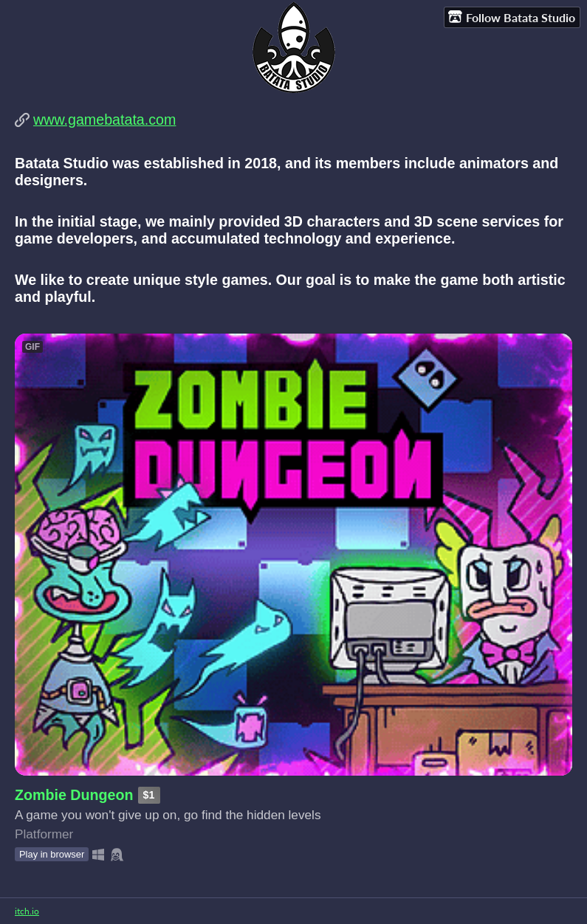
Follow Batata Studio (512, 17)
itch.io (27, 911)
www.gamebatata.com (104, 120)
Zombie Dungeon (74, 795)
